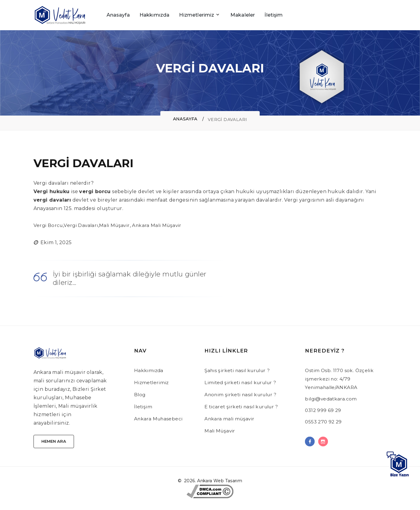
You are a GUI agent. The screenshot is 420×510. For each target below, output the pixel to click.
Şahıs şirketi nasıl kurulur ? (240, 370)
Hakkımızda (155, 15)
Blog (140, 395)
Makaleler (243, 15)
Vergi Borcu (49, 225)
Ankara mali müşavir (231, 419)
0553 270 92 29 (324, 422)
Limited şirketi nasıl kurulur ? (243, 382)
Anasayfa (118, 15)
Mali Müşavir (118, 225)
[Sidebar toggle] (382, 15)
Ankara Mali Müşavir (162, 225)
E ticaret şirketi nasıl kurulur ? (244, 407)
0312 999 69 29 (324, 410)
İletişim (274, 15)
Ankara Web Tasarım (220, 482)
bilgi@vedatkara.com (332, 399)
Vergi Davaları (83, 225)
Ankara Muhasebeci (159, 419)
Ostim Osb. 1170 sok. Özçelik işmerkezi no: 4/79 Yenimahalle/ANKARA (341, 379)
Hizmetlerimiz (197, 15)
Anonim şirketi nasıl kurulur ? (243, 395)
